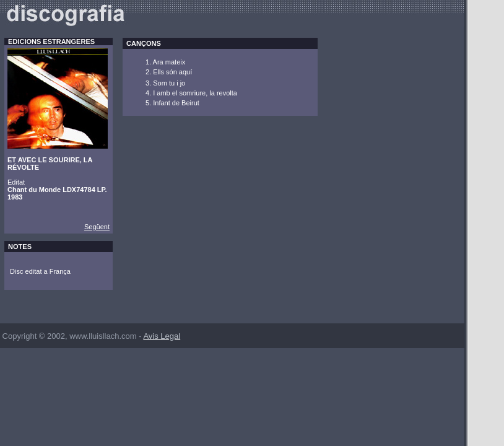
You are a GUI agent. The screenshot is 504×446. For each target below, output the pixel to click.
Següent (97, 227)
